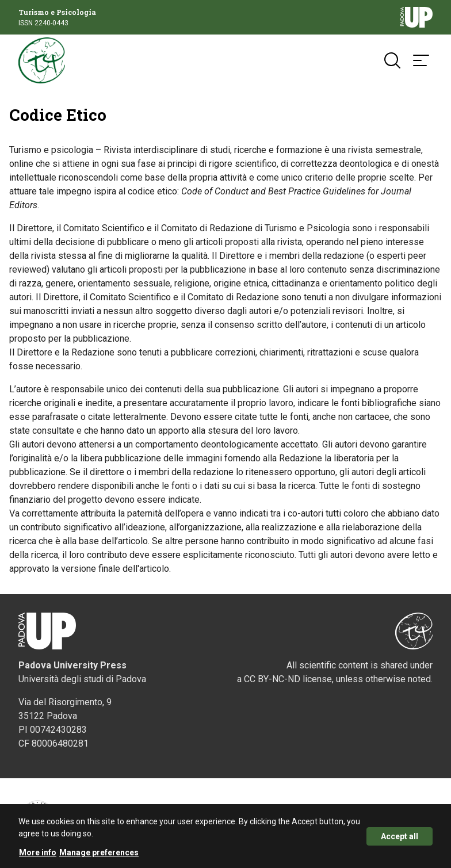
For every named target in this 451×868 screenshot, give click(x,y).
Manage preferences (99, 855)
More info (38, 855)
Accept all (400, 839)
